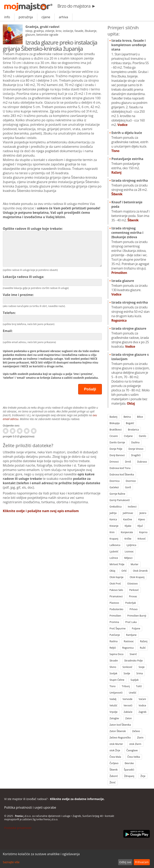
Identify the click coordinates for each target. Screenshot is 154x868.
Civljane (128, 436)
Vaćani (142, 699)
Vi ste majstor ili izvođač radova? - (54, 799)
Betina (127, 417)
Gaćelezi (114, 487)
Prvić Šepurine (118, 628)
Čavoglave (132, 750)
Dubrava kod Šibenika (122, 475)
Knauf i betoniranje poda (131, 211)
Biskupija (114, 423)
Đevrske (129, 763)
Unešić (132, 693)
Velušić (113, 705)
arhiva (63, 17)
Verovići (128, 705)
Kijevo (142, 519)
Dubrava (142, 462)
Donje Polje (116, 449)
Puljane (136, 628)
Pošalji (90, 389)
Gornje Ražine (117, 494)
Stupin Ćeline (117, 680)
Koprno (143, 532)
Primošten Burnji (137, 616)
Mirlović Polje (117, 564)
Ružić (143, 648)
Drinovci (114, 462)
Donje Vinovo (136, 449)
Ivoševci (132, 507)
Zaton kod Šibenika (120, 725)
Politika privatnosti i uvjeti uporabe (30, 807)
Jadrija (113, 513)
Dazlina (135, 442)
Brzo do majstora (76, 6)
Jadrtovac (128, 513)
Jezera (143, 513)
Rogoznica (128, 648)
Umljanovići (116, 693)
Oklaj (112, 571)
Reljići (113, 648)
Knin (112, 532)
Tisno (112, 686)
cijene (46, 17)
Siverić (133, 654)
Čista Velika (134, 757)
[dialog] (77, 859)
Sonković (127, 667)
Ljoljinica (131, 545)
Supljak (135, 680)
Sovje (142, 667)
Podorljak (131, 603)
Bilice (140, 417)
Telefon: (52, 316)
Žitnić (112, 782)
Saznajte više (11, 862)
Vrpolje (113, 712)
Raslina (113, 641)
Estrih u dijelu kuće (131, 142)
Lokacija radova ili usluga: (52, 280)
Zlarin (140, 738)
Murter (135, 564)
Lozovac (129, 551)
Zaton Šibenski (118, 731)
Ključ (140, 526)
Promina (114, 622)
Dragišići (136, 455)
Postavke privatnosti (18, 828)
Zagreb (142, 712)
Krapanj (114, 539)
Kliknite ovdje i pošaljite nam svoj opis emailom (41, 511)
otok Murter (116, 744)
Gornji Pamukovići (120, 500)
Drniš (128, 462)
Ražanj (144, 641)
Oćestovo (133, 584)
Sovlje (127, 673)
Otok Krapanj (137, 577)
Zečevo (136, 731)
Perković (134, 590)
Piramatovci (116, 596)
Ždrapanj (129, 776)
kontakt (110, 816)
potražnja (26, 17)
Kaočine (128, 519)
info (7, 17)
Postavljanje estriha (131, 166)
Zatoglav (114, 718)
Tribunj (126, 686)
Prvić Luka (131, 622)
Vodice (142, 705)
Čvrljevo (114, 763)
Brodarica (133, 430)
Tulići (139, 686)
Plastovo (114, 603)
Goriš (128, 487)
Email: (52, 334)
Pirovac (133, 596)
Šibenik (113, 770)
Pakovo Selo (116, 590)
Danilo (143, 436)
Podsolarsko (116, 609)
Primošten (115, 616)
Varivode (127, 699)
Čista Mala (115, 757)
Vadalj (113, 699)
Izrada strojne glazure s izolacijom (131, 379)
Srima (140, 673)
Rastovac (129, 641)
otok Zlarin (135, 744)
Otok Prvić (115, 584)
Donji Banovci (117, 455)
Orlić (124, 571)
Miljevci (128, 558)
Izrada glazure (131, 288)
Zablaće (128, 712)
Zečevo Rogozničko (120, 738)
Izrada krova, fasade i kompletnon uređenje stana (131, 83)
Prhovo (134, 609)
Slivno (113, 667)
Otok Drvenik (140, 571)
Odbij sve (125, 862)
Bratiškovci (116, 430)
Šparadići (129, 770)
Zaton (129, 718)
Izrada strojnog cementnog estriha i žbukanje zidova (131, 250)
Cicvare (114, 436)
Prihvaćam (142, 862)
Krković (142, 539)
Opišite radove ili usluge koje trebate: (52, 247)
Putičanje (115, 635)
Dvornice (131, 481)
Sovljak (113, 673)
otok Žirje (115, 750)
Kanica (113, 519)
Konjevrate (127, 532)
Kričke (128, 539)
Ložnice (114, 558)
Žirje (143, 776)
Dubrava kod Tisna (120, 468)
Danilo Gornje (117, 442)
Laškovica (115, 545)
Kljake (128, 526)
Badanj (113, 417)
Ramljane (131, 635)
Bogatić (130, 423)
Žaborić (114, 776)
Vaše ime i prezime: (52, 298)
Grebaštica (115, 507)
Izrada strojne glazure (131, 337)
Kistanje (114, 526)
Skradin (114, 661)
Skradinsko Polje (134, 661)
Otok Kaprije (116, 577)
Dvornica (114, 481)
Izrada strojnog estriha (131, 187)
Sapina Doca (116, 654)
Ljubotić (114, 551)
